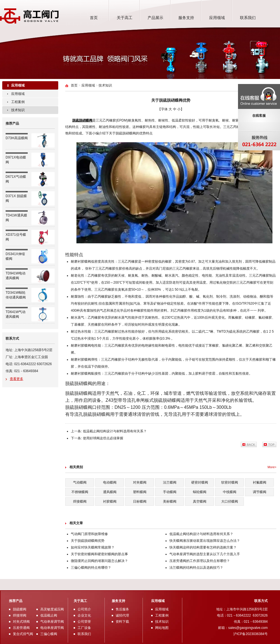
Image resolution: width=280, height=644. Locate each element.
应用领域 (217, 18)
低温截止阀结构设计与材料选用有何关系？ (115, 431)
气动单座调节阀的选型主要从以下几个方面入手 (205, 554)
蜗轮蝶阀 (200, 492)
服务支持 (186, 18)
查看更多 (17, 379)
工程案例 (18, 102)
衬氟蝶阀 (260, 482)
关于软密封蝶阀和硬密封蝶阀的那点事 (99, 554)
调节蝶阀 (260, 492)
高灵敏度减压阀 (52, 609)
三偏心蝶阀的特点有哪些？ (91, 568)
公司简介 (84, 609)
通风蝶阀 (110, 492)
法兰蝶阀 (170, 482)
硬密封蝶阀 (200, 482)
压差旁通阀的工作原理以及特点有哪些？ (200, 561)
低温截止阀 (49, 615)
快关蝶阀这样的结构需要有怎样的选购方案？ (203, 547)
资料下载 (122, 622)
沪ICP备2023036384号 (250, 634)
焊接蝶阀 (80, 501)
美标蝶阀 (170, 501)
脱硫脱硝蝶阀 (82, 120)
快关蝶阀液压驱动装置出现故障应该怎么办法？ (205, 541)
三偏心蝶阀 (49, 634)
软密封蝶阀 (230, 482)
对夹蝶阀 (140, 482)
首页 (94, 18)
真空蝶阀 (200, 501)
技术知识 (18, 110)
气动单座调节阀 (52, 622)
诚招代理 (122, 615)
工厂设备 (84, 628)
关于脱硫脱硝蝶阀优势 (88, 541)
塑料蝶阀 (140, 492)
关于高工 (125, 18)
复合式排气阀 (23, 634)
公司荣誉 (84, 622)
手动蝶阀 (170, 492)
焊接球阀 (20, 615)
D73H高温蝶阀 (17, 138)
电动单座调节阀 (52, 628)
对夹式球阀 (21, 622)
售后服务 (122, 609)
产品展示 (155, 18)
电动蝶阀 (110, 482)
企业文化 (84, 615)
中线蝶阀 (230, 492)
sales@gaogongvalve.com (248, 628)
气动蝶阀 (80, 482)
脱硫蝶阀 (20, 609)
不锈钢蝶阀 (80, 492)
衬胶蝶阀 (110, 501)
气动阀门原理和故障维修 (89, 534)
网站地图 (162, 628)
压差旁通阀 (21, 628)
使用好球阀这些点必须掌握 (103, 438)
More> (272, 467)
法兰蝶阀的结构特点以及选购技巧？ (196, 568)
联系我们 (248, 18)
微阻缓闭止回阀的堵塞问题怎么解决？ (99, 561)
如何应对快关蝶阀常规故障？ (93, 547)
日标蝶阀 (140, 501)
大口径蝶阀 (230, 501)
